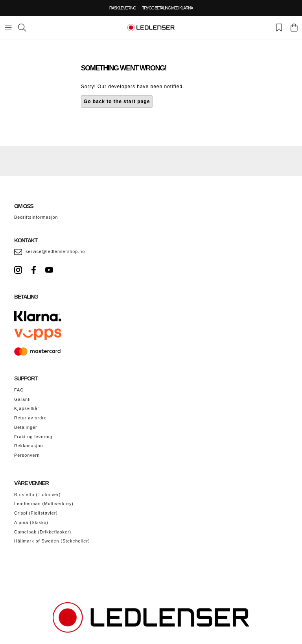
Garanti (22, 399)
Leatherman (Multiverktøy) (44, 504)
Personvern (27, 455)
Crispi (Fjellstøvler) (36, 513)
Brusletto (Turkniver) (37, 495)
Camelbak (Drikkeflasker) (43, 532)
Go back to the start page (117, 101)
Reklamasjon (29, 446)
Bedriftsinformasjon (36, 217)
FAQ (19, 390)
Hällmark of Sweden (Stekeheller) (52, 541)
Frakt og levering (33, 437)
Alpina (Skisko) (31, 522)
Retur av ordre (30, 418)
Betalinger (26, 427)
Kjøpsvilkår (27, 408)
